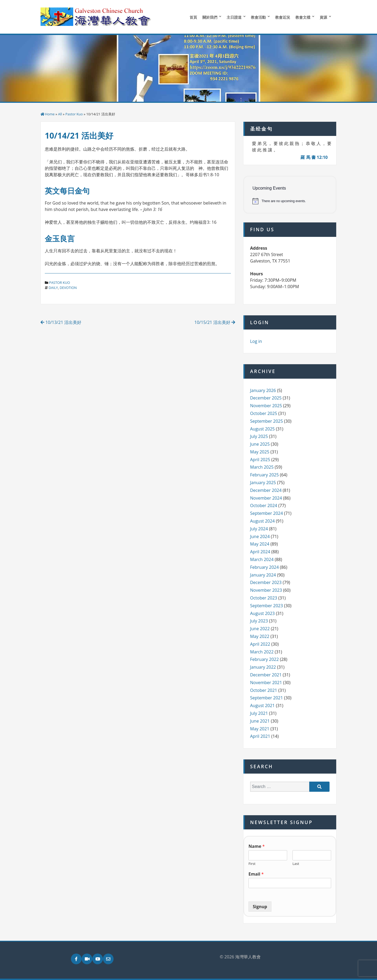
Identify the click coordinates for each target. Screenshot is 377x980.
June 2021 (260, 721)
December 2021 (266, 675)
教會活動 (258, 17)
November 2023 (266, 590)
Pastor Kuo (74, 114)
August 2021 (262, 705)
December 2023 (266, 582)
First (252, 864)
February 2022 (264, 659)
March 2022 (262, 652)
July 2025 (259, 436)
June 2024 (260, 536)
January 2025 (263, 483)
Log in (256, 341)
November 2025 (266, 406)
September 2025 (266, 421)
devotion (68, 288)
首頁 (193, 17)
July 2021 (259, 713)
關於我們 (210, 17)
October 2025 (264, 413)
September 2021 (266, 698)
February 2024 (264, 567)
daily (53, 288)
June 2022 (260, 629)
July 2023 (259, 621)
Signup (260, 907)
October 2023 (264, 598)
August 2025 (262, 429)
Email (256, 874)
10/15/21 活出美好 (215, 322)
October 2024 (264, 505)
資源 (323, 17)
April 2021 (260, 736)
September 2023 (266, 606)
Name (257, 846)
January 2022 (263, 667)
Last (296, 864)
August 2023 (262, 613)
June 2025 (260, 444)
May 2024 (260, 544)
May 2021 (260, 729)
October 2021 (264, 690)
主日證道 (234, 17)
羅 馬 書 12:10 (314, 157)
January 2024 (263, 575)
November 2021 (266, 683)
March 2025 (262, 467)
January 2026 (263, 390)
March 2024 (262, 559)
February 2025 (264, 475)
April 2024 (260, 552)
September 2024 (266, 513)
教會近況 (283, 17)
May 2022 (260, 636)
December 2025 (266, 398)
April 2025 (260, 460)
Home (50, 114)
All (60, 114)
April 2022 (260, 644)
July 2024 (259, 529)
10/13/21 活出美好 (61, 322)
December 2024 (266, 490)
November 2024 (266, 498)
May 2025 (260, 452)
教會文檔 (303, 17)
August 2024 (262, 521)
